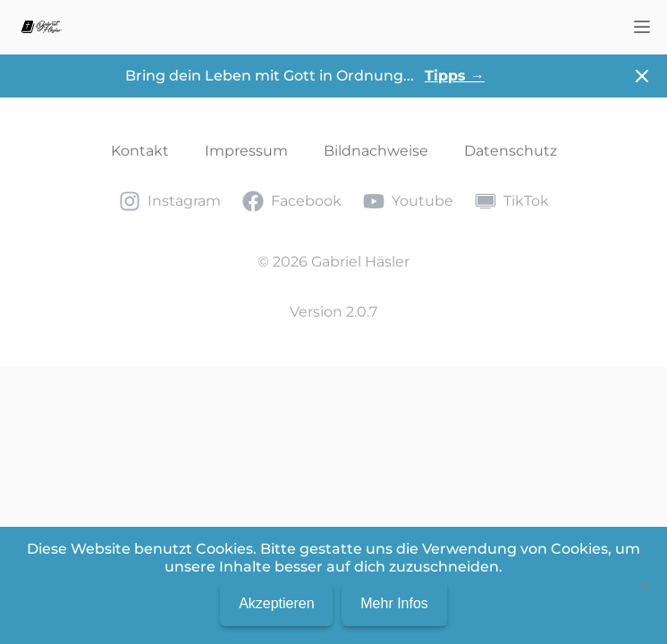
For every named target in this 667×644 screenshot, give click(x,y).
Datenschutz (511, 151)
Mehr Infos (394, 603)
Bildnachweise (376, 151)
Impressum (246, 151)
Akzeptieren (277, 603)
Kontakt (140, 151)
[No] (645, 586)
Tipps (455, 76)
